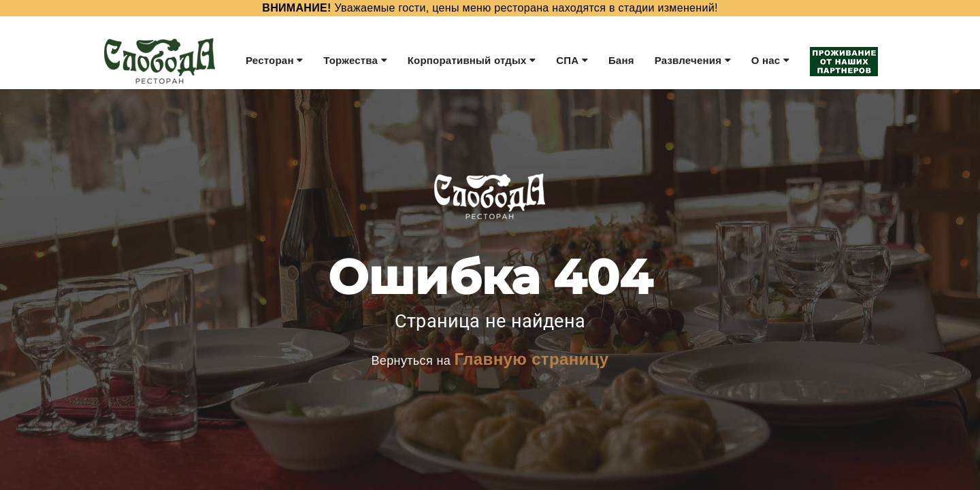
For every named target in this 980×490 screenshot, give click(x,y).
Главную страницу (531, 358)
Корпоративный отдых (472, 60)
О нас (770, 60)
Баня (621, 60)
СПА (572, 60)
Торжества (355, 60)
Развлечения (693, 60)
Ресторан (274, 60)
